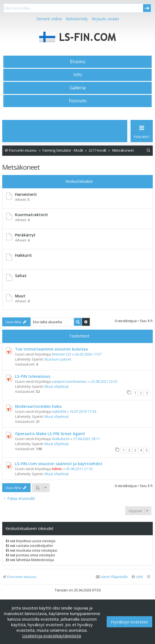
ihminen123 (61, 354)
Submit (147, 8)
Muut (20, 296)
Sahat (21, 276)
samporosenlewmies (69, 381)
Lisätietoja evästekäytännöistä (52, 636)
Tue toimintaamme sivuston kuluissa (51, 349)
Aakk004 (59, 411)
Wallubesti (61, 439)
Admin (57, 469)
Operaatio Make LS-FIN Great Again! (50, 434)
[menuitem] (149, 150)
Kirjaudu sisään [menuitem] (105, 19)
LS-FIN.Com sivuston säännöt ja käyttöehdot (59, 464)
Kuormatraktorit (32, 215)
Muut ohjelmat (57, 386)
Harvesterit (26, 194)
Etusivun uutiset (58, 359)
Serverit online (49, 19)
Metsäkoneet (21, 167)
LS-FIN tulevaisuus (33, 376)
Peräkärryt (25, 235)
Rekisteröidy (77, 19)
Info (78, 75)
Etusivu (78, 61)
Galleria (78, 88)
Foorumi (78, 101)
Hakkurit (23, 255)
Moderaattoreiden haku (38, 406)
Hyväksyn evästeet (129, 622)
